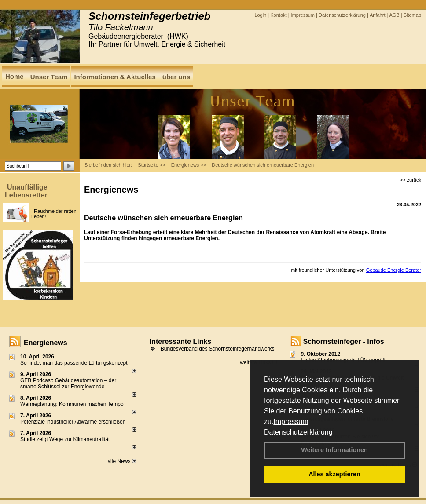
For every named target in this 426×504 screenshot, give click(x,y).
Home (15, 76)
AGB (394, 15)
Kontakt (278, 15)
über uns (176, 77)
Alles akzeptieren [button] (334, 474)
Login (260, 15)
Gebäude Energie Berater (394, 270)
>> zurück (411, 180)
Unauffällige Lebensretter (26, 191)
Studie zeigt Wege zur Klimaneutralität (65, 439)
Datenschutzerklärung (298, 432)
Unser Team (49, 77)
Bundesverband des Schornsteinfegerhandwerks (218, 349)
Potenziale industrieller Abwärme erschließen (73, 422)
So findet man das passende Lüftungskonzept (74, 363)
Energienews (46, 343)
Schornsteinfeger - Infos (344, 341)
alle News (122, 461)
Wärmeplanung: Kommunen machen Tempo (72, 404)
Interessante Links (181, 341)
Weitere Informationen (334, 450)
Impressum (291, 422)
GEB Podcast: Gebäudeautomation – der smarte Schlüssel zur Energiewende (68, 383)
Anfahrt (377, 15)
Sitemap (412, 15)
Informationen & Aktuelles (115, 77)
